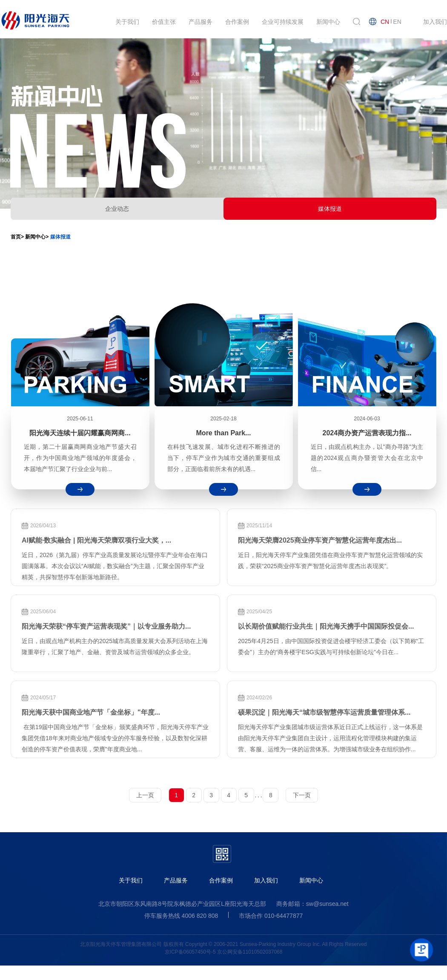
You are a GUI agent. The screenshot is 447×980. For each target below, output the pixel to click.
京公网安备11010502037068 (250, 952)
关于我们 (131, 880)
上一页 (145, 795)
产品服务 (176, 880)
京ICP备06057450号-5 (190, 952)
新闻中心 (311, 880)
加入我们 (266, 880)
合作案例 (221, 880)
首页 (16, 237)
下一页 (302, 795)
